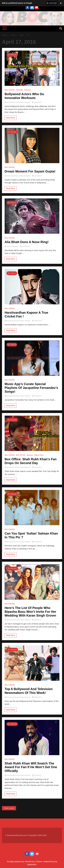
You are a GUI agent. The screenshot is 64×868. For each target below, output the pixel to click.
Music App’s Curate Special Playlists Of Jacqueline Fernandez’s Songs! (31, 388)
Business (30, 455)
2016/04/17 (37, 102)
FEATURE (20, 90)
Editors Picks (39, 455)
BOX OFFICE (21, 455)
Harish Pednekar (12, 246)
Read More (11, 118)
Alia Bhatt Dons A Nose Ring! (27, 242)
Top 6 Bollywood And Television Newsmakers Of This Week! (29, 691)
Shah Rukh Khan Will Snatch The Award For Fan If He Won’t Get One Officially (31, 767)
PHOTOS (28, 90)
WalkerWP (32, 865)
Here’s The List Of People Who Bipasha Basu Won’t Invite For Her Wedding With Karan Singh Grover (30, 612)
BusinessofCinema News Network (18, 102)
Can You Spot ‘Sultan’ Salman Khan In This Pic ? (31, 535)
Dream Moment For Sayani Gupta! (30, 171)
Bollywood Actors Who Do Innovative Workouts (24, 96)
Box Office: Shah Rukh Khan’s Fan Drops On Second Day (31, 461)
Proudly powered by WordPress (21, 862)
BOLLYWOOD (10, 90)
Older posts (9, 808)
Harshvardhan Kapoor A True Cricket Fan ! (26, 314)
